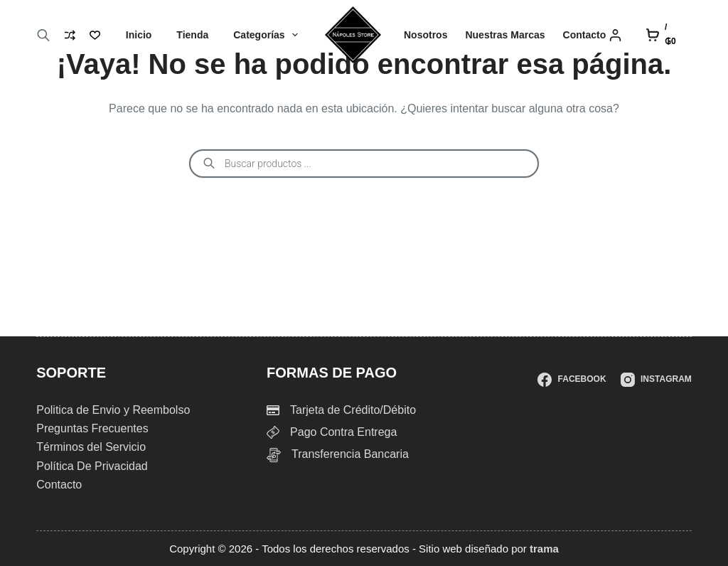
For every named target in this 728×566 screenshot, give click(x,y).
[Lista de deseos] (95, 35)
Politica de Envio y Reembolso (113, 410)
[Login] (615, 35)
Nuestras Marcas (505, 35)
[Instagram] (656, 380)
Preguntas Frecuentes (92, 428)
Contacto (585, 35)
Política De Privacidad (92, 466)
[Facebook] (572, 380)
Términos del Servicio (91, 447)
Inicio (139, 35)
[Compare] (70, 35)
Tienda (192, 35)
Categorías (268, 35)
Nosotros (425, 35)
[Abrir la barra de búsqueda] (43, 35)
